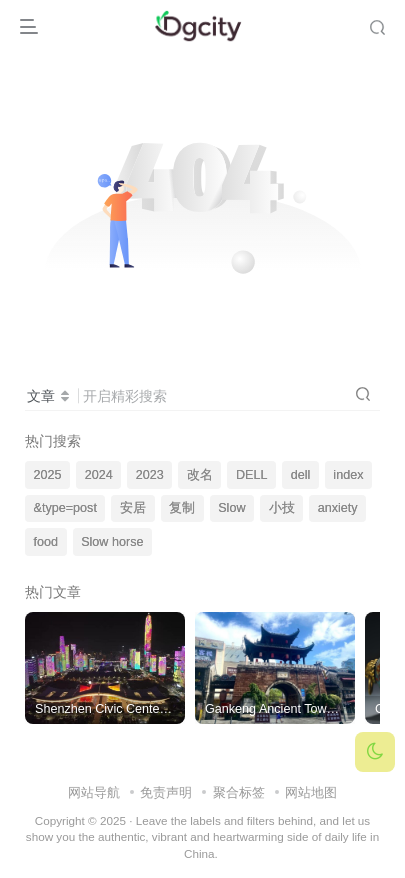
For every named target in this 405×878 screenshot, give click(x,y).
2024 (99, 475)
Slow (231, 508)
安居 (133, 508)
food (46, 542)
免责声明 (166, 792)
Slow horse (112, 542)
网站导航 (94, 792)
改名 (200, 475)
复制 (182, 508)
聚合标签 (239, 792)
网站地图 (311, 792)
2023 (150, 475)
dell (301, 475)
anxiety (338, 508)
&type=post (65, 508)
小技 (282, 508)
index (348, 475)
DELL (252, 475)
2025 (48, 475)
